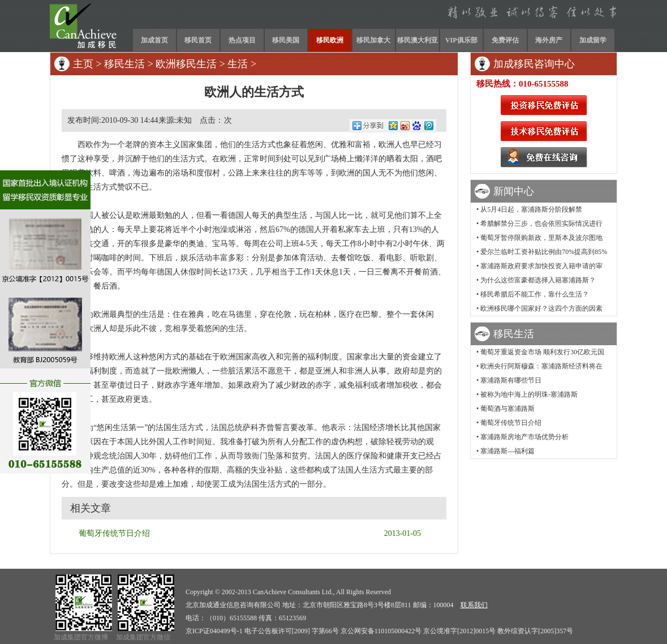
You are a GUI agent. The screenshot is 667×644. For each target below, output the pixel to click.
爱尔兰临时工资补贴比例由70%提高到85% (544, 252)
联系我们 (474, 605)
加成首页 (154, 40)
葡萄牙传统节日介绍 (114, 533)
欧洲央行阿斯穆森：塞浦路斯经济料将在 (541, 366)
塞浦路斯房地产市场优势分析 (524, 437)
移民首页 (198, 40)
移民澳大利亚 (418, 40)
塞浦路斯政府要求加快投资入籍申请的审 (541, 266)
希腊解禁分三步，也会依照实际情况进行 (541, 224)
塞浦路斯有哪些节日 (511, 380)
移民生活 (124, 64)
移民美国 (286, 40)
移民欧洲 (330, 40)
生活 (238, 64)
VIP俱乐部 (461, 40)
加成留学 (593, 40)
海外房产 (549, 40)
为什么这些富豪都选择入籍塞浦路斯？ (538, 280)
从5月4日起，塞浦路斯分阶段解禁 (531, 209)
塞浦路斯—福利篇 (507, 451)
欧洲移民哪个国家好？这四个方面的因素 (541, 308)
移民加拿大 (373, 40)
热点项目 (242, 40)
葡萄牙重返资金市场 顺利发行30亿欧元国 (542, 352)
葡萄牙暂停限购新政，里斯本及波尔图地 (541, 238)
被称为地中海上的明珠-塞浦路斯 (529, 394)
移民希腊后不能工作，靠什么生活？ (535, 294)
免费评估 (505, 40)
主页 (83, 64)
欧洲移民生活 (186, 64)
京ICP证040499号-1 (214, 631)
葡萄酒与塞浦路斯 (507, 409)
